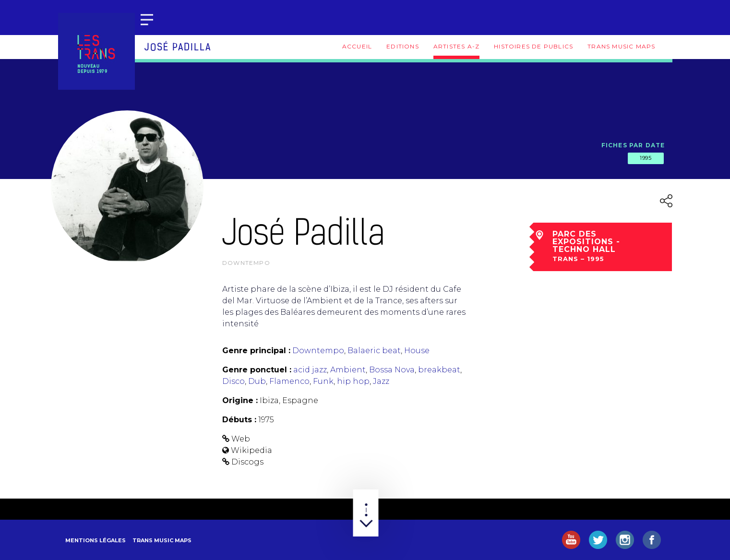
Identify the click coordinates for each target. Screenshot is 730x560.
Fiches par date (633, 145)
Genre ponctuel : (257, 370)
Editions (403, 46)
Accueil (357, 46)
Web (241, 439)
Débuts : (239, 420)
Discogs (247, 462)
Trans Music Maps (621, 46)
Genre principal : (256, 351)
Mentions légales (96, 540)
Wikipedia (251, 450)
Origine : (240, 400)
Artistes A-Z (456, 46)
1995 (646, 158)
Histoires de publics (533, 46)
